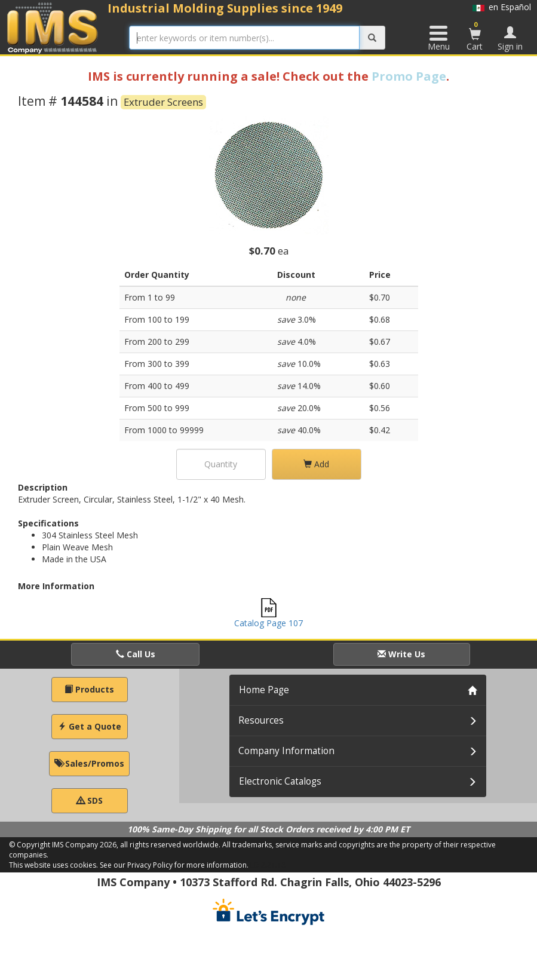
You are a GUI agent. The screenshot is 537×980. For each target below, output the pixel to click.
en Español (502, 7)
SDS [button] (90, 800)
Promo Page (409, 76)
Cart (475, 36)
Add (316, 464)
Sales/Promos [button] (89, 763)
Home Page (264, 690)
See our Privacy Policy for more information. (174, 865)
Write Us (401, 654)
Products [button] (89, 689)
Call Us (136, 654)
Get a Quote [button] (90, 726)
